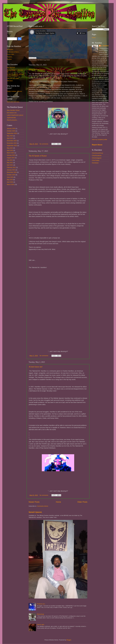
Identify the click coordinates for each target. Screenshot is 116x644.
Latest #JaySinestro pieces (15, 115)
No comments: (44, 144)
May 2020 (10, 180)
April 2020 (10, 182)
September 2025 (12, 133)
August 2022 (11, 158)
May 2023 (10, 148)
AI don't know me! (36, 367)
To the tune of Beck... (13, 52)
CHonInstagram (97, 158)
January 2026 (11, 128)
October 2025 (11, 131)
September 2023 (12, 146)
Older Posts (82, 502)
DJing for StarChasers (37, 69)
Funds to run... (41, 604)
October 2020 (11, 175)
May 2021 (10, 163)
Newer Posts (34, 502)
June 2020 (10, 177)
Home (58, 502)
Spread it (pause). (35, 512)
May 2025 (10, 136)
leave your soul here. (13, 102)
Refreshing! (40, 614)
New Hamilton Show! (13, 110)
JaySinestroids (11, 118)
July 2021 (10, 160)
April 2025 (10, 138)
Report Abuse (97, 145)
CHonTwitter (96, 160)
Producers (10, 49)
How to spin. (41, 625)
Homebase (95, 163)
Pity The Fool (11, 68)
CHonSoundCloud (97, 153)
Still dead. (10, 81)
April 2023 (10, 150)
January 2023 (11, 155)
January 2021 (11, 170)
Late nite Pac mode (13, 78)
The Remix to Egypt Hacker (44, 60)
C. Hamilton (105, 46)
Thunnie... (10, 57)
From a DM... (11, 54)
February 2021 (11, 167)
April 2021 (10, 165)
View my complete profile (100, 140)
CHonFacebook (97, 156)
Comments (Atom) (43, 506)
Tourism (9, 59)
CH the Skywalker (33, 60)
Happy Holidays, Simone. (15, 91)
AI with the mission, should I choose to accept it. (15, 75)
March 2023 (10, 153)
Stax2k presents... (12, 120)
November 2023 (12, 143)
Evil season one (12, 113)
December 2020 (12, 172)
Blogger (69, 640)
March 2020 (10, 185)
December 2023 (12, 141)
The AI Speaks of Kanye (38, 156)
